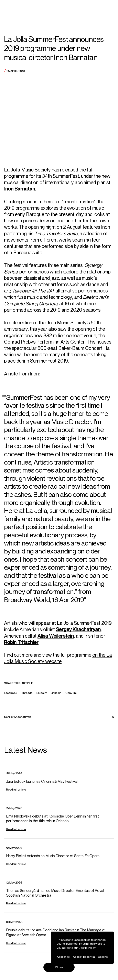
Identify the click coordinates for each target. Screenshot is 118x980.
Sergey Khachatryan (78, 632)
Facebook (11, 696)
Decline (103, 957)
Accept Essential (84, 957)
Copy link (71, 696)
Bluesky (42, 696)
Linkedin (56, 696)
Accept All (63, 957)
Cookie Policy (87, 948)
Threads (27, 696)
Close (59, 967)
